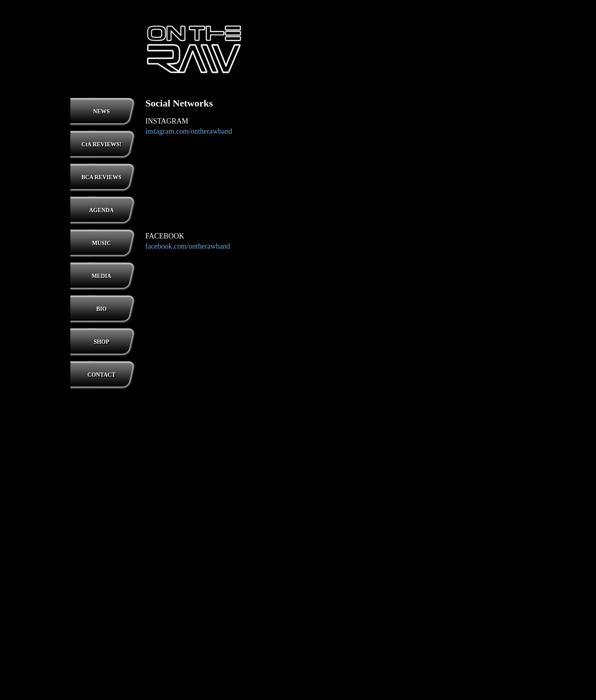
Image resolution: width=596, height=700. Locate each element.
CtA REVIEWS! (101, 144)
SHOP (101, 342)
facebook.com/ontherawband (188, 246)
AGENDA (101, 210)
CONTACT (101, 375)
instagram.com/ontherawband (189, 131)
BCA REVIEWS (101, 177)
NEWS (101, 112)
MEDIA (101, 276)
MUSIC (101, 243)
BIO (102, 309)
